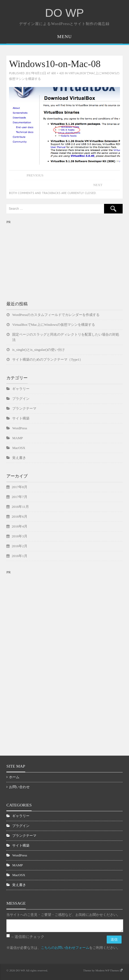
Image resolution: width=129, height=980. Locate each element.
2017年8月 (19, 487)
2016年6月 (19, 516)
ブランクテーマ (24, 408)
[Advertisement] (46, 258)
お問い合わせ (19, 787)
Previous (35, 175)
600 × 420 (58, 73)
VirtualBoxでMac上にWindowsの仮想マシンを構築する (54, 325)
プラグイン (21, 399)
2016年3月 (19, 536)
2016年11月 (20, 507)
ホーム (14, 777)
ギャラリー (21, 389)
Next (98, 185)
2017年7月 (19, 497)
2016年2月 (19, 546)
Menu (65, 37)
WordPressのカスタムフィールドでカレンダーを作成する (56, 315)
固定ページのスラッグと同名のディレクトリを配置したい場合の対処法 (66, 337)
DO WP (64, 13)
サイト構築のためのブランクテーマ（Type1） (48, 359)
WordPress (20, 428)
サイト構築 (21, 418)
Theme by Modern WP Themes (103, 970)
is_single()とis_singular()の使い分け (38, 350)
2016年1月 (19, 556)
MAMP (18, 438)
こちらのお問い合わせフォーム (65, 948)
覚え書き (19, 458)
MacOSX (19, 448)
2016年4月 (19, 526)
